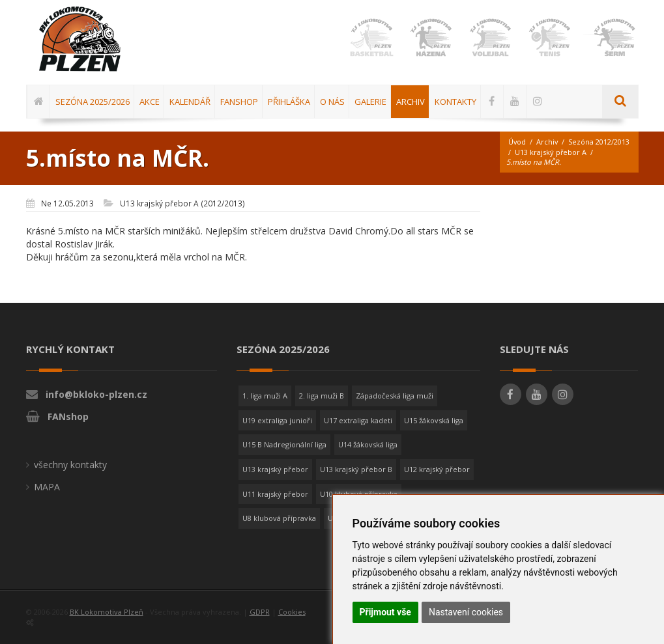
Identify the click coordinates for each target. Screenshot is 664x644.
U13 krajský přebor (275, 469)
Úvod (517, 142)
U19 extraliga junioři (277, 420)
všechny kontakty (70, 465)
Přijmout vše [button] (385, 612)
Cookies (292, 612)
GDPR (260, 612)
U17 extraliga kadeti (358, 420)
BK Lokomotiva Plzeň (107, 612)
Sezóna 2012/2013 (539, 152)
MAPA (47, 487)
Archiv (548, 142)
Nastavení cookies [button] (466, 612)
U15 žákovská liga (434, 420)
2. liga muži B (322, 396)
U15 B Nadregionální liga (284, 444)
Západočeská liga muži (395, 396)
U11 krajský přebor (275, 494)
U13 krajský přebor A (544, 162)
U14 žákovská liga (368, 444)
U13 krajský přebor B (356, 469)
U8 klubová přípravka (279, 519)
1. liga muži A (265, 396)
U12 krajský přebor (437, 469)
